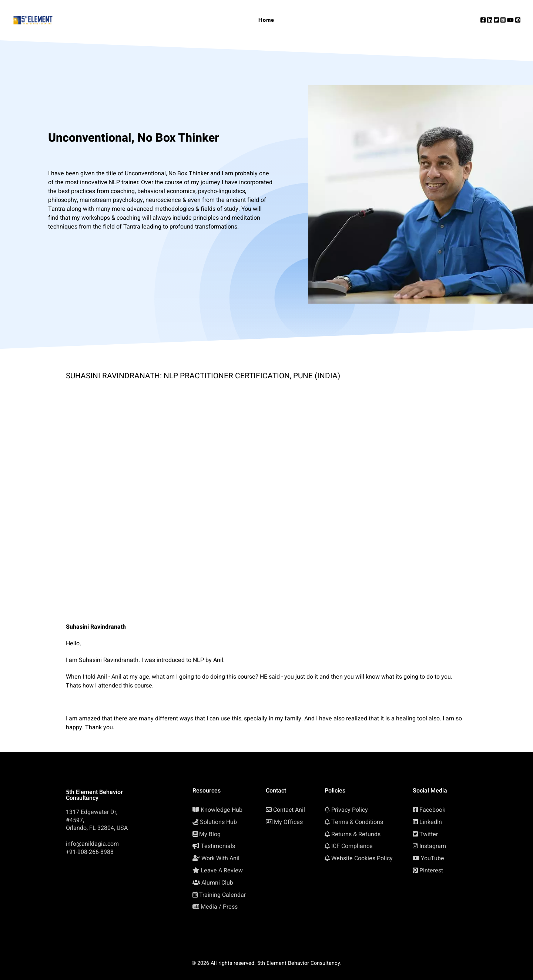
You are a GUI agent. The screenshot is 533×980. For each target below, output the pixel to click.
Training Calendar (222, 895)
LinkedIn (431, 822)
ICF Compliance (352, 846)
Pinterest (431, 871)
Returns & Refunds (356, 834)
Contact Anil (289, 810)
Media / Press (219, 907)
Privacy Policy (350, 810)
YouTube (433, 858)
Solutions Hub (218, 822)
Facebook (432, 810)
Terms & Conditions (357, 822)
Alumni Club (217, 883)
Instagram (433, 846)
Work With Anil (220, 858)
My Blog (210, 834)
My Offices (288, 822)
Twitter (429, 834)
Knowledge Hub (222, 810)
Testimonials (218, 846)
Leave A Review (222, 871)
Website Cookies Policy (362, 858)
